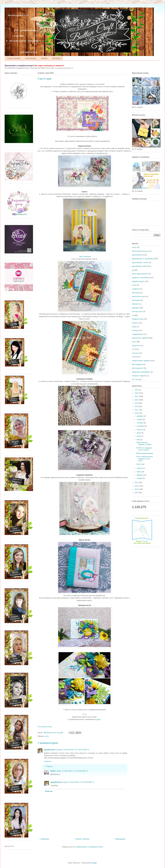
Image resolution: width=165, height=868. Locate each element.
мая (139, 440)
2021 (137, 396)
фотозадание (137, 364)
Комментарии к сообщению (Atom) (89, 847)
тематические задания (141, 361)
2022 (137, 393)
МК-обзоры (56, 58)
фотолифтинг (137, 368)
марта (139, 472)
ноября (140, 419)
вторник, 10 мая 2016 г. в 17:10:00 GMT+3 (73, 750)
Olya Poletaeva (85, 257)
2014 (137, 486)
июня (139, 436)
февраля (141, 475)
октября (140, 423)
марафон (136, 308)
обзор (134, 327)
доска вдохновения (140, 274)
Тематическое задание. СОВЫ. (144, 444)
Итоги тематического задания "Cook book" (144, 459)
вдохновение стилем (140, 262)
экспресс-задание (139, 376)
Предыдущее (120, 839)
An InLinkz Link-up (45, 727)
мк (133, 315)
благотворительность (140, 251)
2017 (137, 410)
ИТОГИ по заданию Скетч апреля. (144, 449)
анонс (134, 247)
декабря (140, 416)
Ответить (48, 761)
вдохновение (137, 255)
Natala (53, 771)
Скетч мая (140, 464)
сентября (141, 426)
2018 (137, 406)
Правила (44, 58)
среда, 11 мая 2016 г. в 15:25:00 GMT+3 (78, 782)
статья (135, 357)
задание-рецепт (138, 281)
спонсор (135, 353)
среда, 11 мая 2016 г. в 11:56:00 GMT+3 (72, 771)
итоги (134, 285)
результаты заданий (140, 338)
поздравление (138, 334)
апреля (140, 468)
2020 (137, 400)
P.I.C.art (135, 379)
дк (133, 270)
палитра (135, 330)
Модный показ (138, 319)
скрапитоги (136, 346)
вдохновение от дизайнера (143, 259)
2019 (137, 403)
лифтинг (135, 304)
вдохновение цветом (140, 266)
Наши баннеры (31, 58)
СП (133, 349)
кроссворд (136, 293)
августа (140, 430)
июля (139, 433)
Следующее (44, 839)
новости (135, 323)
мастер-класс (137, 311)
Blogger (94, 863)
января (140, 478)
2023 (137, 390)
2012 (137, 493)
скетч (47, 736)
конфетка (136, 289)
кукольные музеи (139, 296)
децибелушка (50, 750)
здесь (98, 719)
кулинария (136, 300)
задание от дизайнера (141, 278)
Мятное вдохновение (145, 453)
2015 (137, 482)
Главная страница (14, 58)
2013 (137, 489)
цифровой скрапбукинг (141, 372)
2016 (137, 413)
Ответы (50, 766)
